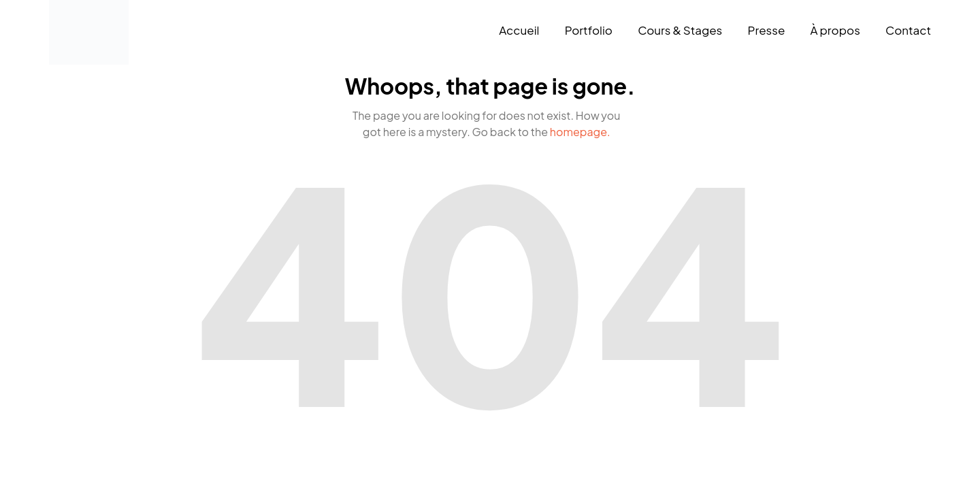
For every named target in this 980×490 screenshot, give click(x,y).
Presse (766, 30)
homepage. (580, 132)
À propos (835, 30)
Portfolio (589, 30)
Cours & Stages (680, 30)
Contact (908, 30)
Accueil (519, 30)
